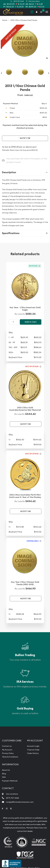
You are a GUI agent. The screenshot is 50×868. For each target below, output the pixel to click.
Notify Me (25, 138)
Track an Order (33, 750)
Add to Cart (31, 322)
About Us (6, 770)
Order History (33, 753)
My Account (7, 750)
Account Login (33, 746)
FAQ (4, 777)
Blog (4, 774)
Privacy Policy (8, 753)
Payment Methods (10, 781)
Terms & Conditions (10, 757)
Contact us (7, 746)
